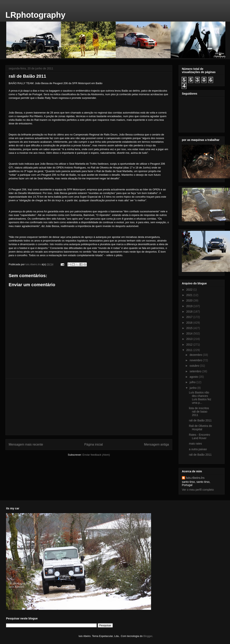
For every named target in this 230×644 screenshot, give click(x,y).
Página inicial (93, 444)
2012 (190, 345)
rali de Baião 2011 (200, 420)
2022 (190, 290)
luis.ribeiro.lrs (195, 478)
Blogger (148, 636)
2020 (190, 300)
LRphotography (35, 15)
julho (193, 382)
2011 (190, 350)
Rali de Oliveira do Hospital (200, 428)
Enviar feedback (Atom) (96, 455)
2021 (190, 295)
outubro (195, 366)
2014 (190, 333)
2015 (190, 328)
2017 (190, 317)
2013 (190, 339)
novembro (196, 360)
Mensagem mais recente (26, 444)
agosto (194, 377)
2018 (190, 312)
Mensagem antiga (156, 444)
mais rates (195, 444)
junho (193, 388)
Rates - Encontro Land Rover (199, 436)
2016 (190, 323)
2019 (190, 306)
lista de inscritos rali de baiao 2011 (199, 412)
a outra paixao (198, 449)
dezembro (196, 355)
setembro (196, 371)
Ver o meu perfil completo (198, 490)
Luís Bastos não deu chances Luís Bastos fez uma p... (200, 397)
